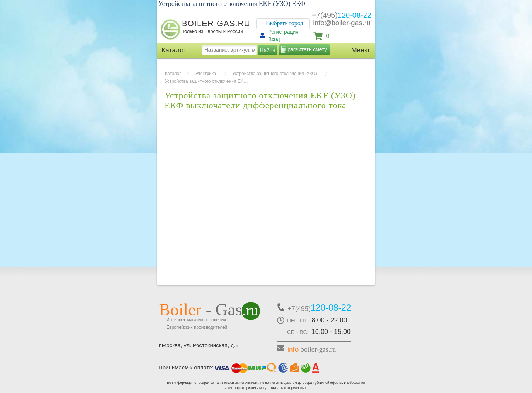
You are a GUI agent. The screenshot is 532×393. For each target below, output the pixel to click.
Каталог (173, 74)
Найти (268, 50)
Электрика (205, 74)
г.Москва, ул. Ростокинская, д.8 (199, 345)
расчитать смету (307, 49)
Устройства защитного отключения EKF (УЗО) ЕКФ (209, 81)
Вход (274, 39)
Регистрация (283, 32)
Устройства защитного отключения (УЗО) (275, 74)
